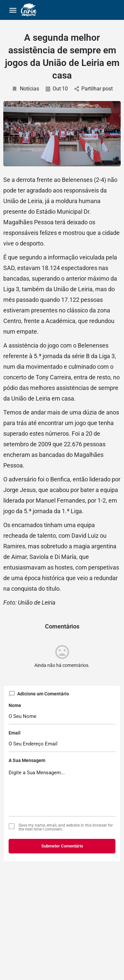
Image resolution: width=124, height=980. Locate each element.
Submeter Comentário (62, 846)
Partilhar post (94, 89)
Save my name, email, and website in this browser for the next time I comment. (66, 827)
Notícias (25, 89)
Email (15, 733)
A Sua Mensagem (27, 760)
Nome (15, 705)
